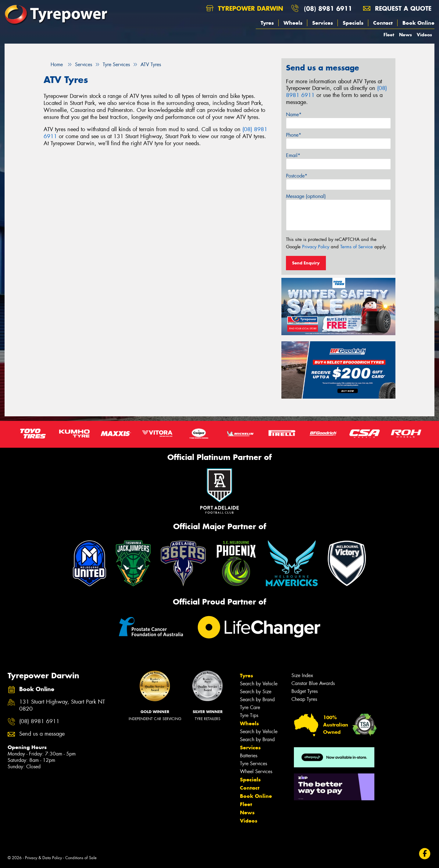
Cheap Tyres (304, 699)
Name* (294, 115)
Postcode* (297, 176)
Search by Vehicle (259, 684)
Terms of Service (357, 247)
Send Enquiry (306, 263)
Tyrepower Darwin (245, 8)
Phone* (294, 135)
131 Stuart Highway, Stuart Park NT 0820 (62, 705)
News (405, 35)
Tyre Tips (249, 715)
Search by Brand (257, 699)
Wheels (293, 23)
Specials (353, 23)
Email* (293, 155)
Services (323, 23)
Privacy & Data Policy (43, 858)
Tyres (267, 23)
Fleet (389, 35)
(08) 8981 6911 (328, 8)
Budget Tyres (305, 691)
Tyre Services (253, 764)
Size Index (302, 675)
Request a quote (397, 8)
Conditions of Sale (81, 858)
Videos (424, 35)
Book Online (418, 23)
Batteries (249, 756)
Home (53, 65)
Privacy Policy (316, 247)
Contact (383, 23)
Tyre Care (250, 707)
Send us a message (42, 734)
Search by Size (256, 692)
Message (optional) (306, 196)
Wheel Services (256, 771)
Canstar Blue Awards (313, 683)
